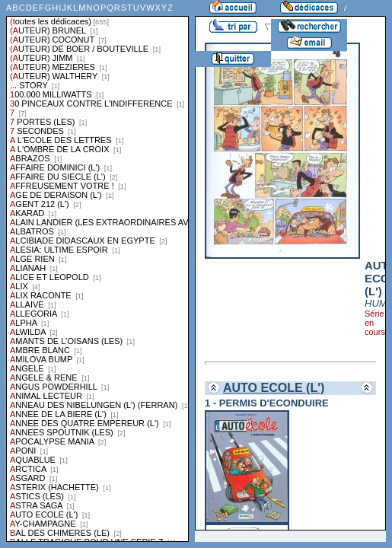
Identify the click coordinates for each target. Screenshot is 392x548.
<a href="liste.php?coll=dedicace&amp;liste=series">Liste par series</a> (97, 271)
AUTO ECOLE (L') (274, 388)
